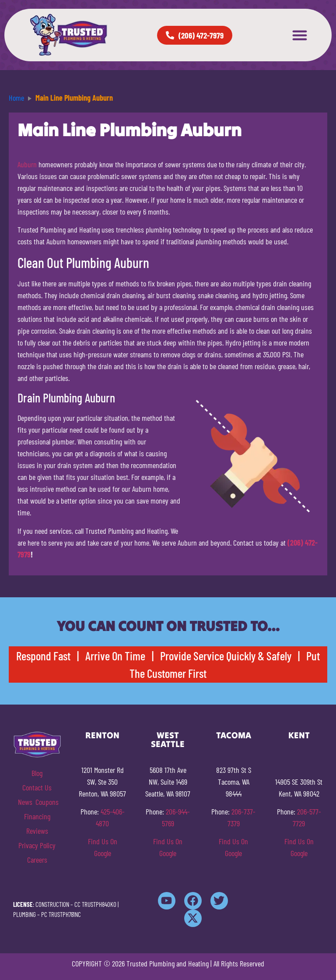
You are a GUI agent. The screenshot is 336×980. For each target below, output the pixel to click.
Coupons (47, 802)
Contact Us (37, 787)
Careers (37, 860)
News (25, 802)
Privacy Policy (37, 845)
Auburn (27, 164)
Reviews (37, 831)
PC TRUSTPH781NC (61, 914)
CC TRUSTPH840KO (95, 904)
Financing (37, 816)
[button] (300, 35)
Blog (37, 773)
